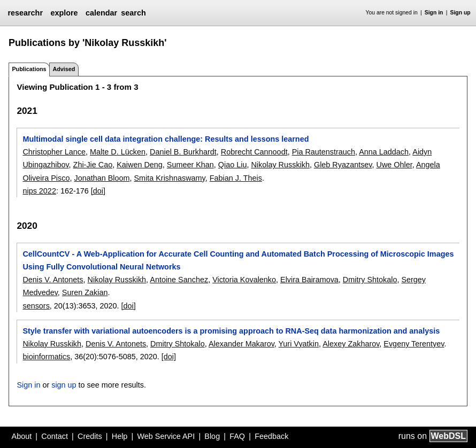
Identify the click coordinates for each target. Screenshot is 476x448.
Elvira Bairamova (309, 280)
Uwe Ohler (394, 165)
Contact (55, 436)
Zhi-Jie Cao (93, 165)
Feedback (271, 436)
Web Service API (166, 436)
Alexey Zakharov (351, 344)
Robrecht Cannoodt (254, 152)
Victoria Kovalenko (244, 280)
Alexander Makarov (241, 344)
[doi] (98, 191)
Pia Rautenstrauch (324, 152)
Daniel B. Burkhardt (183, 152)
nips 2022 (39, 191)
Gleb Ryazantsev (343, 165)
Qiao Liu (233, 165)
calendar (101, 13)
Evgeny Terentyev (414, 344)
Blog (212, 436)
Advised (64, 69)
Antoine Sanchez (179, 280)
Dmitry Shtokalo (370, 280)
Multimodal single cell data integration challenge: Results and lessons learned (166, 139)
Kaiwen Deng (140, 165)
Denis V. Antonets (53, 280)
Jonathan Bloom (102, 178)
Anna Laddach (384, 152)
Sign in (434, 13)
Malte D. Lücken (118, 152)
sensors (36, 306)
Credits (90, 436)
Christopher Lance (54, 152)
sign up (64, 385)
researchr (25, 13)
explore (64, 13)
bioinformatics (46, 357)
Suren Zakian (85, 292)
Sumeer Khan (190, 165)
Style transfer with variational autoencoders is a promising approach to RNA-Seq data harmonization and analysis (231, 331)
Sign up (460, 13)
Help (120, 436)
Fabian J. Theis (236, 178)
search (133, 13)
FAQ (237, 436)
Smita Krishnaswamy (169, 178)
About (22, 436)
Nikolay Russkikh (280, 165)
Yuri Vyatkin (299, 344)
